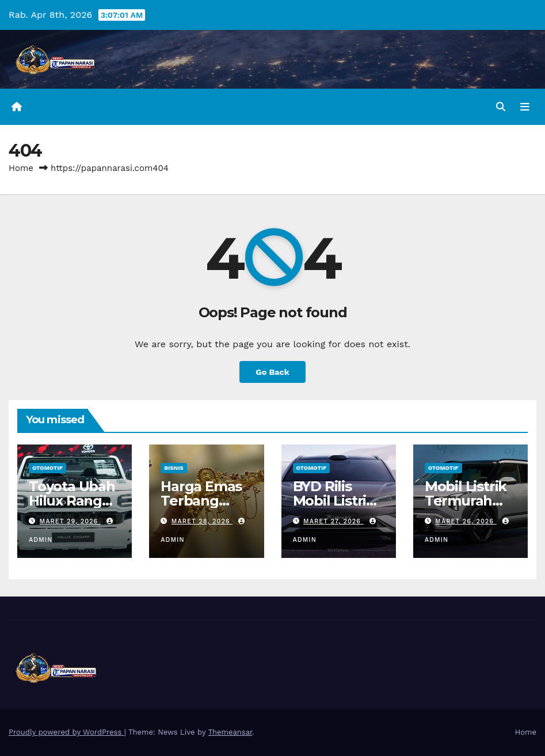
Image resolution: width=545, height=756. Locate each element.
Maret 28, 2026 (202, 521)
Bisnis (174, 468)
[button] (501, 107)
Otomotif (47, 468)
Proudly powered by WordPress (66, 732)
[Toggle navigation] (525, 107)
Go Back (272, 372)
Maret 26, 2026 (466, 521)
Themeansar (230, 732)
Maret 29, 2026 (70, 521)
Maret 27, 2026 (334, 521)
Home (21, 168)
